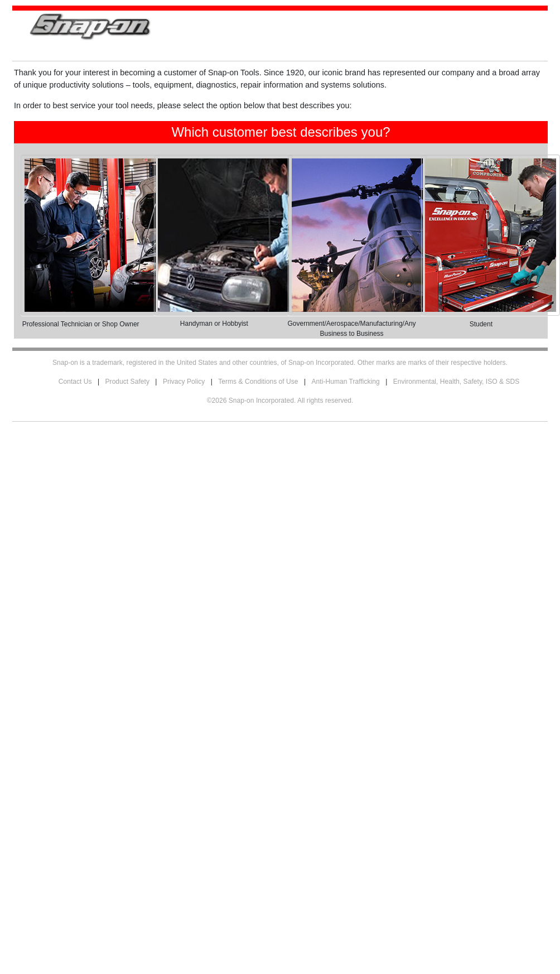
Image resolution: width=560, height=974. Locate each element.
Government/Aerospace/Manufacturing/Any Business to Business (352, 329)
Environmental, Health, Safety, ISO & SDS (457, 382)
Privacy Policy (184, 382)
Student (481, 324)
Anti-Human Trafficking (346, 382)
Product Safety (127, 382)
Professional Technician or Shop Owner (81, 324)
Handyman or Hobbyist (214, 324)
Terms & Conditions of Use (258, 382)
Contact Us (75, 382)
